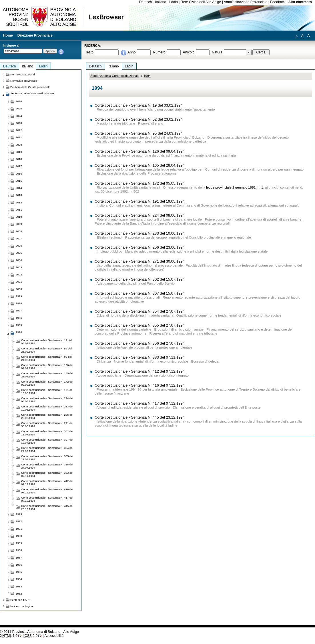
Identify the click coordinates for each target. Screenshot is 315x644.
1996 (19, 318)
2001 (19, 282)
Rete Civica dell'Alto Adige (201, 2)
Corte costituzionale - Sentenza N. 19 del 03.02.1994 (139, 105)
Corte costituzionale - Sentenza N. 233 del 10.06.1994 (140, 233)
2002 (19, 274)
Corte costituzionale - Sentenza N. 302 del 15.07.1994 (140, 279)
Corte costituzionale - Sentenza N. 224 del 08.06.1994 (140, 215)
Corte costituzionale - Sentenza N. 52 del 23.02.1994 (139, 119)
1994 (147, 76)
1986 (19, 565)
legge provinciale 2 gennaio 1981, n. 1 (235, 187)
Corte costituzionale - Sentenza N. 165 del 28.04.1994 (140, 165)
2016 (19, 174)
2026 (19, 101)
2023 (19, 123)
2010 (19, 217)
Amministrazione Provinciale (246, 2)
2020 (19, 145)
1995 (19, 325)
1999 (19, 296)
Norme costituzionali (23, 74)
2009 (19, 224)
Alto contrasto (300, 2)
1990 (19, 536)
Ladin (174, 2)
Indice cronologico (21, 606)
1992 (19, 521)
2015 (19, 181)
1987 (19, 558)
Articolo (189, 52)
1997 (19, 310)
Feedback (278, 2)
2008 (19, 231)
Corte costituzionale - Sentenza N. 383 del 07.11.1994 (140, 357)
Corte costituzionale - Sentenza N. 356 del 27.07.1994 (140, 343)
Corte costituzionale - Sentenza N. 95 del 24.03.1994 (139, 133)
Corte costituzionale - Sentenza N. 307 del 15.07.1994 (140, 293)
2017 (19, 166)
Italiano (161, 2)
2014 (19, 188)
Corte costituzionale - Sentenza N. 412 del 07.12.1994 (140, 371)
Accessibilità (54, 636)
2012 (19, 202)
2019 (19, 152)
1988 (19, 550)
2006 (19, 246)
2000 (19, 289)
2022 (19, 130)
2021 (19, 137)
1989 (19, 543)
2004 (19, 260)
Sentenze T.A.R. (20, 600)
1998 (19, 303)
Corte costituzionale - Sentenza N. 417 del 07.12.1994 (140, 403)
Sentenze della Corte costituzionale (115, 76)
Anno (131, 52)
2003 (19, 267)
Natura (217, 52)
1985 (19, 572)
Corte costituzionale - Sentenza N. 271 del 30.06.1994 (140, 261)
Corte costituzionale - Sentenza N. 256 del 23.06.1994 (140, 247)
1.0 (9, 636)
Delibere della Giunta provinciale (30, 87)
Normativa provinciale (24, 81)
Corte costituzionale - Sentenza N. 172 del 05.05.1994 (140, 183)
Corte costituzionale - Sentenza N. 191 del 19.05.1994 (140, 201)
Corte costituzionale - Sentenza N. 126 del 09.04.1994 (140, 151)
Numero (159, 52)
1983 (19, 586)
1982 (19, 594)
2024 (19, 116)
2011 (19, 210)
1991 (19, 529)
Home (8, 35)
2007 (19, 238)
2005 (19, 253)
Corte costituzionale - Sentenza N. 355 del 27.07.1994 (140, 325)
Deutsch (146, 2)
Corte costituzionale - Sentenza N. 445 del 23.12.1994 (140, 417)
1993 (19, 514)
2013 (19, 195)
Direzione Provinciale (35, 35)
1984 (19, 579)
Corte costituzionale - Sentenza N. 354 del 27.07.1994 (140, 311)
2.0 (31, 636)
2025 (19, 108)
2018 (19, 159)
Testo (89, 52)
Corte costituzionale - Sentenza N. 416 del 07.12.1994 (140, 385)
